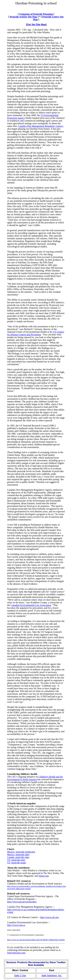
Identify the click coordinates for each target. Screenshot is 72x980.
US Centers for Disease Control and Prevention (36, 333)
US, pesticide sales (16, 860)
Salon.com (44, 876)
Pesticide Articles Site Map (23, 17)
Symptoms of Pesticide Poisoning (36, 14)
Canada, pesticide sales (18, 857)
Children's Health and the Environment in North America (35, 778)
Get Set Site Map (36, 25)
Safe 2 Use (20, 976)
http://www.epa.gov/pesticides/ (22, 902)
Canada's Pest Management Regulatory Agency (41, 126)
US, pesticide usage (17, 863)
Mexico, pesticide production (21, 852)
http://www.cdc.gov (50, 917)
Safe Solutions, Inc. (52, 976)
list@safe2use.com (16, 953)
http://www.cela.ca (16, 925)
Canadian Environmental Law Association (31, 605)
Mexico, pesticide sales (18, 855)
